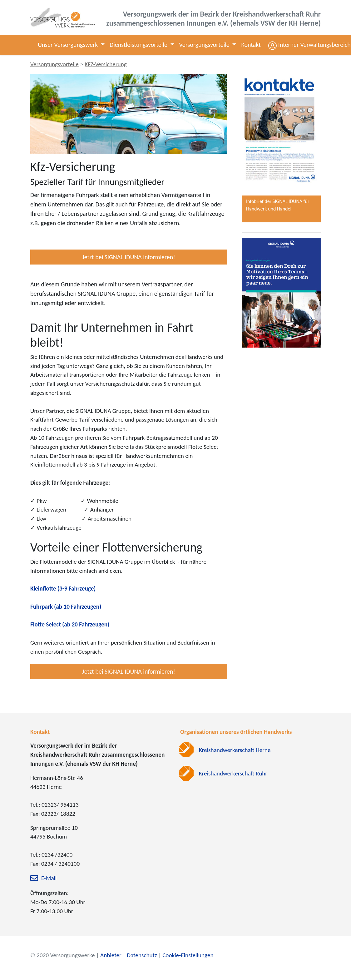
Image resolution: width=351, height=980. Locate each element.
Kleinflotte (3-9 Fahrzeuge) (63, 589)
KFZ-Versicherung (106, 64)
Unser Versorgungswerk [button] (69, 45)
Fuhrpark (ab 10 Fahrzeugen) (66, 607)
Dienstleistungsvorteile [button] (139, 45)
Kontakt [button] (251, 45)
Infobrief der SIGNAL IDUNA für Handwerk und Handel (278, 205)
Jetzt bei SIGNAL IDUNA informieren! (129, 257)
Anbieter (111, 955)
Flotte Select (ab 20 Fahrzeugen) (70, 624)
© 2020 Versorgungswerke (63, 955)
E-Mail (49, 878)
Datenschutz (142, 955)
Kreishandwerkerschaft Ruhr (233, 773)
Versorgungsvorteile (54, 64)
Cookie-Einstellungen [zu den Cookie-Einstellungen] (188, 955)
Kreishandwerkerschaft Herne (235, 750)
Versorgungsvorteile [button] (205, 45)
